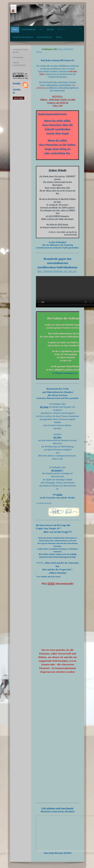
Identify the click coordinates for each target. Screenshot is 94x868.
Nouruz (39, 52)
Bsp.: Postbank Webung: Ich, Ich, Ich (57, 271)
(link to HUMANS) (65, 49)
